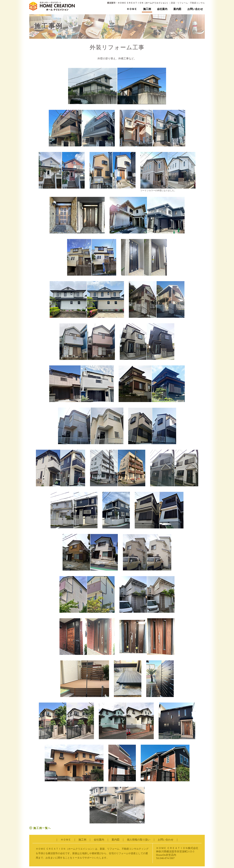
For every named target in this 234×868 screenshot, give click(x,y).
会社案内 (162, 9)
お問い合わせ (195, 9)
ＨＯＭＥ (132, 9)
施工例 (147, 9)
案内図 (177, 9)
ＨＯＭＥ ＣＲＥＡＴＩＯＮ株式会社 (177, 848)
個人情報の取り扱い (139, 840)
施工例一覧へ (40, 828)
